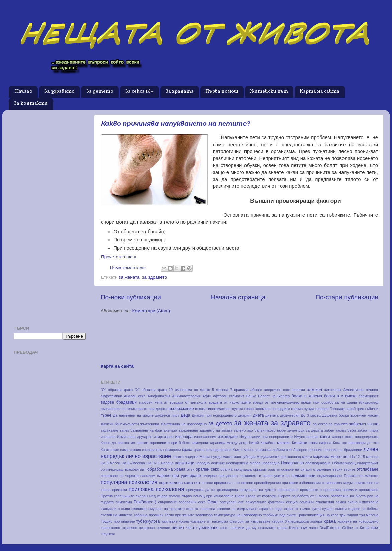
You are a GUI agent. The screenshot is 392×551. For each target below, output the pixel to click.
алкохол (314, 390)
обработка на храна (166, 469)
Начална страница (238, 297)
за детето (220, 423)
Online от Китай (356, 528)
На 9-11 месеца (160, 463)
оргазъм (260, 469)
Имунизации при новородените (266, 437)
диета (258, 415)
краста (199, 450)
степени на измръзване (237, 509)
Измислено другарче (135, 437)
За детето (100, 91)
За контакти (31, 104)
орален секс (207, 469)
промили (350, 490)
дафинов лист (167, 415)
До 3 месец (311, 415)
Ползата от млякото (361, 476)
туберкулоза (148, 521)
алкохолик (333, 390)
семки (341, 502)
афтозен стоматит (229, 396)
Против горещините (117, 496)
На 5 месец (111, 463)
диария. (245, 415)
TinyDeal (108, 534)
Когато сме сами (115, 450)
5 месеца (220, 390)
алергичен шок (277, 390)
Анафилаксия (159, 396)
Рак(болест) (145, 502)
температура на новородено (238, 515)
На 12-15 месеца (364, 457)
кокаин (135, 450)
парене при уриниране (179, 476)
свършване (168, 502)
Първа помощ (222, 91)
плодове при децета (220, 476)
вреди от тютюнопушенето (276, 402)
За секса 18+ (139, 91)
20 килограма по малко (189, 390)
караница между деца (229, 443)
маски (228, 457)
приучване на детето (258, 490)
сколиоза (139, 509)
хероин (277, 521)
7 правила (239, 390)
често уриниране (203, 528)
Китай (254, 443)
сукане (328, 509)
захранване (188, 430)
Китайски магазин (275, 443)
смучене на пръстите (166, 509)
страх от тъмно (297, 509)
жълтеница (150, 424)
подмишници (303, 476)
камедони (200, 443)
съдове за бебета (363, 509)
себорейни (188, 502)
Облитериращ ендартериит (355, 463)
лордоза (191, 457)
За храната (179, 91)
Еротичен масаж (364, 415)
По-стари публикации (347, 297)
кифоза (325, 443)
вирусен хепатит (153, 402)
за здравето (155, 277)
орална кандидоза (236, 469)
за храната (338, 424)
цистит (178, 528)
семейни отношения (317, 502)
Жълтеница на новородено (184, 424)
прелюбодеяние (268, 483)
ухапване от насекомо (209, 521)
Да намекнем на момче (133, 415)
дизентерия (290, 415)
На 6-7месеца (133, 463)
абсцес (256, 390)
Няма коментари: (129, 268)
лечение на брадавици (343, 450)
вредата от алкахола (188, 402)
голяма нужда (303, 409)
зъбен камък (335, 430)
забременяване (364, 424)
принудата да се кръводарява (212, 490)
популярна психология (129, 482)
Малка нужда (210, 457)
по (288, 476)
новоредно (271, 463)
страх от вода (270, 509)
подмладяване (330, 476)
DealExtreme (330, 528)
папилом (148, 476)
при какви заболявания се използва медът (318, 483)
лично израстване (148, 456)
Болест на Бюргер (274, 396)
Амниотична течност (361, 390)
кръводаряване (219, 450)
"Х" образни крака (151, 390)
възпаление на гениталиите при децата (134, 409)
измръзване (164, 437)
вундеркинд (369, 402)
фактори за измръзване (250, 521)
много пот (340, 457)
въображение (181, 409)
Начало (24, 91)
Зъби (352, 430)
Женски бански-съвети (120, 424)
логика (178, 457)
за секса (320, 424)
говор (249, 409)
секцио (292, 502)
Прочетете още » (119, 257)
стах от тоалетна (201, 509)
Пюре (240, 496)
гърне (106, 415)
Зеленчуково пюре (270, 430)
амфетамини (111, 396)
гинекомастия (218, 409)
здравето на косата (216, 430)
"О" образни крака (117, 390)
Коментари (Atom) (151, 311)
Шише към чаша (303, 528)
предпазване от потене (233, 483)
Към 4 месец (244, 450)
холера (316, 521)
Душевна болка (335, 415)
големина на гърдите (272, 409)
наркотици (184, 463)
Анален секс (135, 396)
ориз (272, 469)
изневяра (184, 437)
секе (202, 502)
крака (187, 450)
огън (191, 469)
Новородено (292, 463)
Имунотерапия (307, 437)
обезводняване (318, 463)
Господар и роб (343, 409)
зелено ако (243, 430)
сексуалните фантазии (265, 502)
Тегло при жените (179, 515)
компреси (173, 450)
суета (316, 509)
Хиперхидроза (297, 521)
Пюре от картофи (261, 496)
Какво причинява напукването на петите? (176, 124)
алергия (298, 390)
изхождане (228, 437)
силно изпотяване (363, 502)
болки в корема (307, 396)
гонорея (322, 409)
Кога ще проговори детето (356, 443)
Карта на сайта (320, 91)
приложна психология (156, 489)
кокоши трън (153, 450)
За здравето (59, 91)
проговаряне (288, 490)
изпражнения (205, 437)
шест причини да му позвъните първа (254, 528)
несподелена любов (243, 463)
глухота (237, 409)
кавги (325, 437)
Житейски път (269, 91)
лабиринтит (282, 450)
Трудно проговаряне (118, 521)
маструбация (245, 457)
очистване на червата (120, 476)
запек (124, 430)
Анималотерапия (186, 396)
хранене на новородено (358, 521)
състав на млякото (116, 515)
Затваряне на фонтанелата (154, 430)
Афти (207, 396)
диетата (272, 415)
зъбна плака (368, 430)
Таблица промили (149, 515)
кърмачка (263, 450)
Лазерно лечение (308, 450)
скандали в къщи (115, 509)
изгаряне (108, 437)
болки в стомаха (340, 396)
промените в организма (320, 490)
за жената (129, 277)
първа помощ (169, 496)
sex (375, 527)
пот (197, 483)
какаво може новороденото (355, 437)
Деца (185, 415)
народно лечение (210, 463)
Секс (212, 502)
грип (361, 409)
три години (349, 515)
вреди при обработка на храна (329, 402)
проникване (369, 490)
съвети (341, 509)
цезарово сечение (155, 528)
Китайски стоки (305, 443)
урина (184, 521)
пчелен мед (146, 496)
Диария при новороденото (214, 415)
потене (207, 483)
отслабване (367, 469)
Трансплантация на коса (318, 515)
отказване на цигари (294, 469)
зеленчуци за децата (305, 430)
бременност (368, 396)
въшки (200, 409)
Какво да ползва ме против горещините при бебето (145, 443)
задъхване (110, 430)
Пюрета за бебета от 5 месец (303, 496)
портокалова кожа (176, 483)
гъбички (372, 409)
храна (330, 521)
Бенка (251, 396)
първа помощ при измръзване (208, 496)
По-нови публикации (131, 297)
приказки (119, 490)
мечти (307, 457)
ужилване (169, 521)
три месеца (369, 515)
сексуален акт (231, 502)
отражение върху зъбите (334, 469)
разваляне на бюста (348, 496)
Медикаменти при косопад (279, 457)
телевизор (204, 515)
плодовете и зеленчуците (262, 476)
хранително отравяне (119, 528)
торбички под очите (279, 515)
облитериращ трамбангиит (123, 469)
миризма (321, 457)
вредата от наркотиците (229, 402)
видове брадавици (119, 402)
